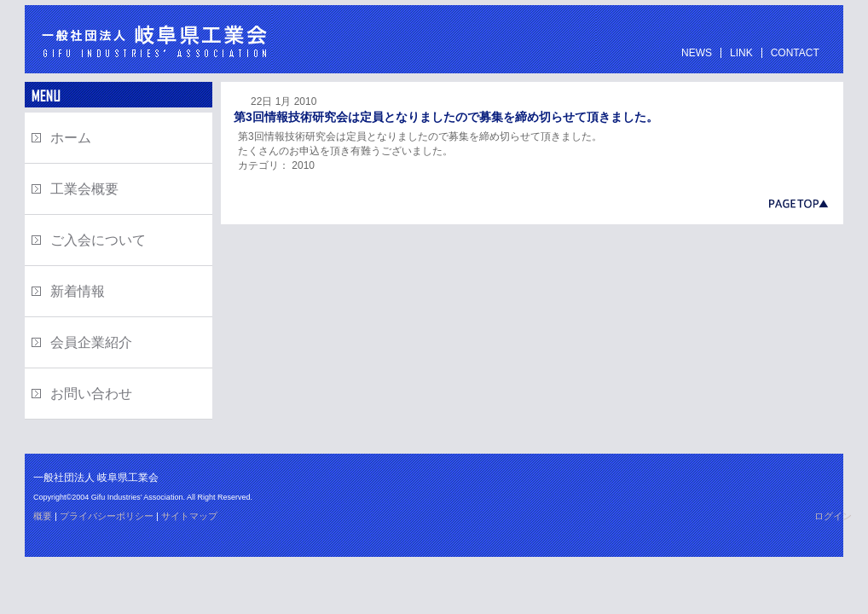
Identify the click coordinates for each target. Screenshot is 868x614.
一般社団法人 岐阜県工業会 (148, 39)
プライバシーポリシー (107, 516)
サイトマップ (189, 516)
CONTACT (795, 53)
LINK (741, 53)
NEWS (697, 53)
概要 (43, 516)
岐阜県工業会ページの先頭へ (532, 203)
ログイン (833, 516)
